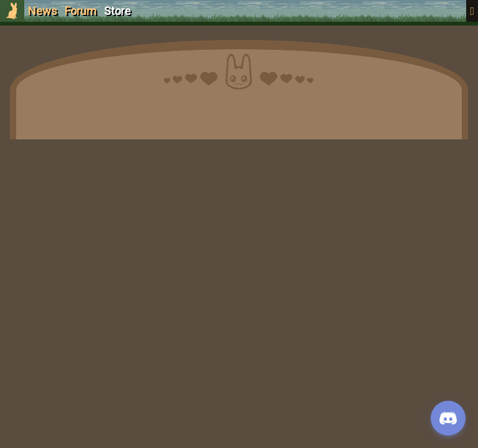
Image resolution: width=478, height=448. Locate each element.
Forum (81, 11)
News (43, 11)
